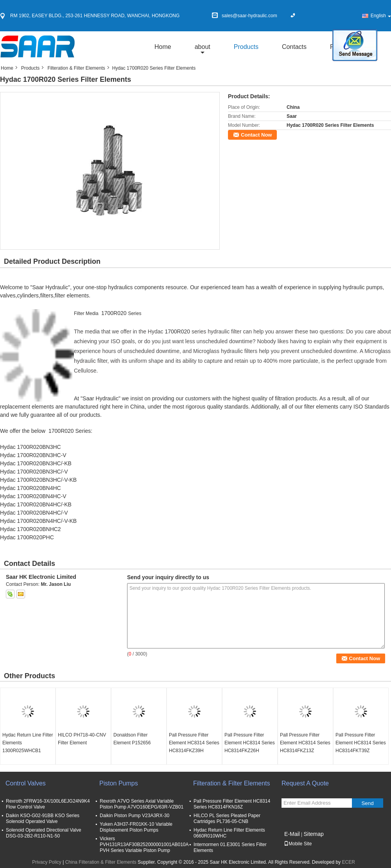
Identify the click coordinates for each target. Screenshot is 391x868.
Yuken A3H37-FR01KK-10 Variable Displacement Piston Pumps (136, 827)
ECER (349, 862)
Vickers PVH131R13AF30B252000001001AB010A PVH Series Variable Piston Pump (144, 845)
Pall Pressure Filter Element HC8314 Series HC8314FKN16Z (232, 804)
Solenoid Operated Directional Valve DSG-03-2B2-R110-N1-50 (44, 833)
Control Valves (26, 783)
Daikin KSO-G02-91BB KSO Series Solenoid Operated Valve (43, 818)
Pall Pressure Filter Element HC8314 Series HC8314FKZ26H (250, 743)
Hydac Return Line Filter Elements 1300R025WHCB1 (28, 743)
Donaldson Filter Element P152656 (132, 739)
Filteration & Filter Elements (76, 68)
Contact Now (256, 135)
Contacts (294, 47)
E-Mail (292, 834)
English (381, 16)
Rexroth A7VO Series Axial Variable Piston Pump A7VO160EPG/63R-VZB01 (142, 804)
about (203, 47)
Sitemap (313, 834)
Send (367, 803)
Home (163, 47)
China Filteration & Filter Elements (101, 862)
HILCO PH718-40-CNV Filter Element (82, 739)
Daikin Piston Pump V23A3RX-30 (135, 816)
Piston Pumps (119, 783)
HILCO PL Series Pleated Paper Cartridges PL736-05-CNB (227, 818)
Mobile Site (298, 844)
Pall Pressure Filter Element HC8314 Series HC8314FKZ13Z (305, 743)
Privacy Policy (47, 862)
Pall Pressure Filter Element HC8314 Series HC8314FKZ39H (194, 743)
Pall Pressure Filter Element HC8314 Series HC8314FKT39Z (361, 743)
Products (246, 47)
